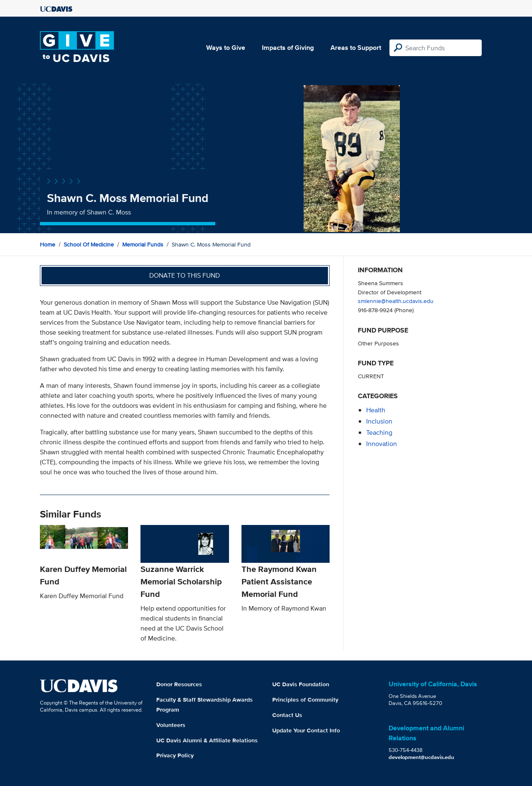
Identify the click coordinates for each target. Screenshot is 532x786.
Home (48, 244)
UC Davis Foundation (301, 684)
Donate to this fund (185, 275)
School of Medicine (89, 244)
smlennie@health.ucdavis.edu (396, 301)
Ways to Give (226, 48)
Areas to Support (356, 48)
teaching (379, 432)
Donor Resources (179, 684)
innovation (382, 444)
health (376, 410)
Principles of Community (305, 700)
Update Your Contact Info (306, 730)
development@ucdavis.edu (421, 757)
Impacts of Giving (288, 48)
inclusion (379, 421)
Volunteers (171, 725)
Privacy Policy (175, 755)
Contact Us (287, 715)
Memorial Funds (143, 244)
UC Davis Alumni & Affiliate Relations (207, 740)
